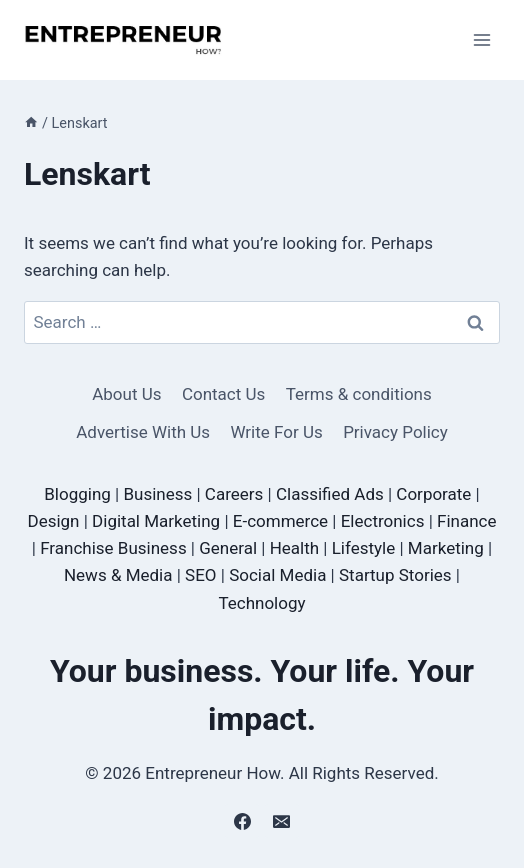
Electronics (383, 521)
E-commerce (280, 521)
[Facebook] (242, 821)
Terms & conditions (359, 394)
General (228, 548)
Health (294, 548)
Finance (466, 521)
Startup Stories (395, 575)
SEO (200, 575)
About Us (126, 394)
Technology (261, 603)
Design (53, 521)
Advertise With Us (143, 432)
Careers (234, 494)
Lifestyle (364, 548)
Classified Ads (330, 494)
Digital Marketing (156, 521)
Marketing (446, 548)
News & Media (118, 575)
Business (157, 494)
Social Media (277, 575)
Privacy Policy (395, 432)
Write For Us (276, 432)
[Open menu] (481, 39)
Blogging (77, 494)
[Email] (282, 821)
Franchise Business (113, 548)
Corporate (433, 494)
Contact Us (223, 394)
